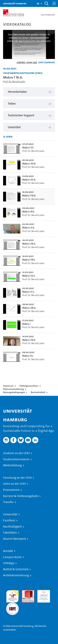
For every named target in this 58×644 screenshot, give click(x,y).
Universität (10, 514)
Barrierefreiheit (38, 392)
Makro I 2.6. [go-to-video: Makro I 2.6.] (28, 228)
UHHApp (9, 563)
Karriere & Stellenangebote (21, 496)
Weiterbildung (12, 465)
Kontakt (8, 551)
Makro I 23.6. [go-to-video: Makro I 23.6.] (29, 180)
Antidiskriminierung (16, 575)
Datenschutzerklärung (13, 389)
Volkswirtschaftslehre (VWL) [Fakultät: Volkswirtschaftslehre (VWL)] (23, 73)
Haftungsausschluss (29, 386)
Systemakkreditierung (12, 604)
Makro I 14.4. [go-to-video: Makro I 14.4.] (29, 340)
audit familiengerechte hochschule (12, 595)
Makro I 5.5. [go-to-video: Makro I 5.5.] (28, 292)
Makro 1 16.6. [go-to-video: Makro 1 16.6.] (29, 196)
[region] (29, 92)
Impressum (8, 386)
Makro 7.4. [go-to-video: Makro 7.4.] (28, 356)
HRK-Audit (43, 592)
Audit (25, 592)
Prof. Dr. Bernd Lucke (14, 82)
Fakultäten (10, 533)
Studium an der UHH (16, 453)
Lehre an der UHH (14, 484)
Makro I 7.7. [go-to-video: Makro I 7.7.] (28, 148)
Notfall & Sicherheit (16, 569)
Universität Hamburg (15, 3)
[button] (38, 4)
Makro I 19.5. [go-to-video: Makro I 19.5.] (29, 260)
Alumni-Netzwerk (14, 539)
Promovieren (11, 490)
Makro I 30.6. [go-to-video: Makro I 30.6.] (29, 164)
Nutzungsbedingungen (14, 392)
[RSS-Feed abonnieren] (4, 137)
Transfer (8, 502)
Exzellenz (9, 520)
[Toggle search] (46, 3)
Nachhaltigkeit (12, 527)
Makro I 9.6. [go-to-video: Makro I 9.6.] (28, 212)
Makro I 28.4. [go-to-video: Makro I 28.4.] (29, 308)
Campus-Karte (12, 557)
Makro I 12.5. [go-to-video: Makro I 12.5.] (29, 276)
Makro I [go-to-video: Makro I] (26, 324)
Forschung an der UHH (17, 478)
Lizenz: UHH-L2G (27, 62)
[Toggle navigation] (54, 3)
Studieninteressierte (16, 459)
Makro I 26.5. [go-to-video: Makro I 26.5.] (29, 244)
